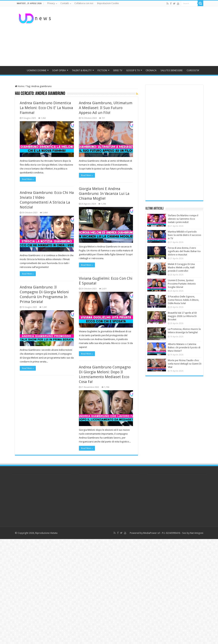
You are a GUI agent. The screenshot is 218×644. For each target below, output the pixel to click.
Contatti (65, 3)
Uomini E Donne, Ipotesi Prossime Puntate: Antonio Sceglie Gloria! (182, 284)
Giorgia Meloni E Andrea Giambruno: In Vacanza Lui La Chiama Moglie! (104, 194)
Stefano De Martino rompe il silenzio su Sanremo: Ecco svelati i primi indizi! (183, 219)
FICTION (102, 70)
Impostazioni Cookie (108, 3)
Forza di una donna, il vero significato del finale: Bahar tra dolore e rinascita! (184, 251)
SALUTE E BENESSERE (172, 70)
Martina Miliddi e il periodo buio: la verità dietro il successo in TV (185, 235)
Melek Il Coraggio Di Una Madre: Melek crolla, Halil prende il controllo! (181, 267)
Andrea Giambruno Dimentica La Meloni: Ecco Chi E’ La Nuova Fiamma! (46, 108)
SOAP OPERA (59, 70)
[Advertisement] (133, 36)
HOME (20, 70)
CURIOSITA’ (193, 70)
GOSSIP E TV (133, 70)
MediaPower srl (152, 533)
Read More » (28, 179)
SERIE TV (118, 70)
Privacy (51, 3)
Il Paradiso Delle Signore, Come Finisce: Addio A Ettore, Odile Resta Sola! (183, 300)
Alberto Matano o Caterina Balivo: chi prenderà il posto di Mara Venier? (184, 347)
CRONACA (151, 70)
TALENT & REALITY (82, 70)
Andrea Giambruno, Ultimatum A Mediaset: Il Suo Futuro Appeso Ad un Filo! (106, 108)
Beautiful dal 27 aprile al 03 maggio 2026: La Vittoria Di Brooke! (182, 316)
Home (19, 86)
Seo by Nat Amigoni (193, 533)
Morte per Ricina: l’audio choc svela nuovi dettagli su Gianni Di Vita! (185, 364)
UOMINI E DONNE (37, 70)
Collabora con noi (84, 3)
